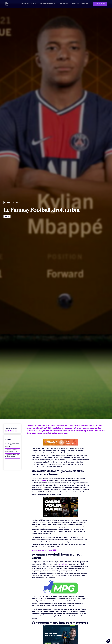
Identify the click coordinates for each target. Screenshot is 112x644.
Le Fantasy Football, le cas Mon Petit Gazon (12, 451)
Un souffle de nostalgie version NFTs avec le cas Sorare (12, 445)
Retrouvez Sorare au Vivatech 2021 (44, 550)
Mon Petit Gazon (64, 564)
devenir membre (100, 4)
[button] (29, 4)
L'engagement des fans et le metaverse (12, 456)
